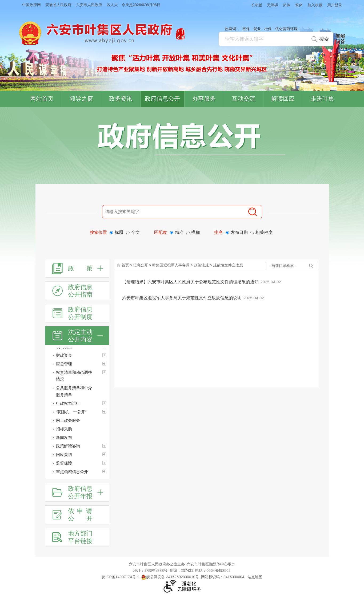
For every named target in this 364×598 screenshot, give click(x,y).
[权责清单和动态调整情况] (77, 376)
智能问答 (340, 39)
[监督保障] (77, 463)
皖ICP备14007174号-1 (120, 577)
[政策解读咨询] (77, 446)
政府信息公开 (162, 99)
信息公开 (141, 265)
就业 (257, 29)
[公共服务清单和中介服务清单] (77, 391)
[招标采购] (77, 429)
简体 (287, 5)
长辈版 (257, 5)
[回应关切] (77, 455)
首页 (125, 265)
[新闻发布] (77, 438)
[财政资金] (77, 355)
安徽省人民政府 (58, 5)
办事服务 (204, 99)
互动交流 (243, 99)
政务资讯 (121, 99)
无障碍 (273, 5)
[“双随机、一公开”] (77, 412)
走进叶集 (322, 99)
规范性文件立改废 (228, 265)
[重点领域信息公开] (77, 472)
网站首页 (42, 99)
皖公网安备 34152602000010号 (170, 577)
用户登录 (335, 5)
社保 (268, 29)
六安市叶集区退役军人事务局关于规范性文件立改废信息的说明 (182, 298)
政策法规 (201, 265)
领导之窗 (81, 99)
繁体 (299, 5)
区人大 (112, 5)
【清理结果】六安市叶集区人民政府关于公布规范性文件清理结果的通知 (191, 282)
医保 (246, 29)
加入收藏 (315, 5)
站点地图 (255, 577)
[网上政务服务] (77, 420)
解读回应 (283, 99)
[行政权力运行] (77, 403)
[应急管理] (77, 364)
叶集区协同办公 (356, 127)
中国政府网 (31, 5)
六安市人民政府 (89, 5)
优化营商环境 (286, 29)
